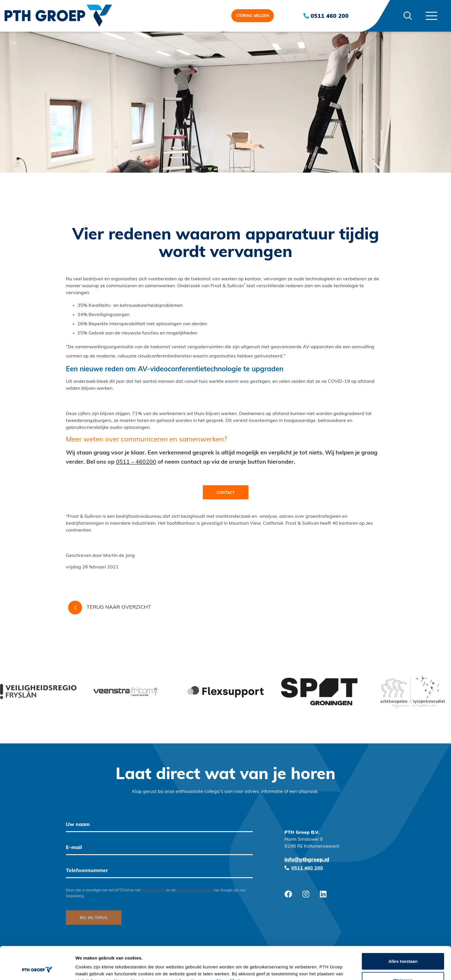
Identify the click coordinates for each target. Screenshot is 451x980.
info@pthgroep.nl (307, 860)
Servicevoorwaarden (195, 890)
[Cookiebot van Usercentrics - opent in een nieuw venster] (37, 969)
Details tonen (311, 969)
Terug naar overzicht (110, 608)
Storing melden (253, 16)
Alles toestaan (403, 930)
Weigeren (403, 949)
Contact (226, 493)
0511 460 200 (326, 16)
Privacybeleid (154, 890)
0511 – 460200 (136, 462)
